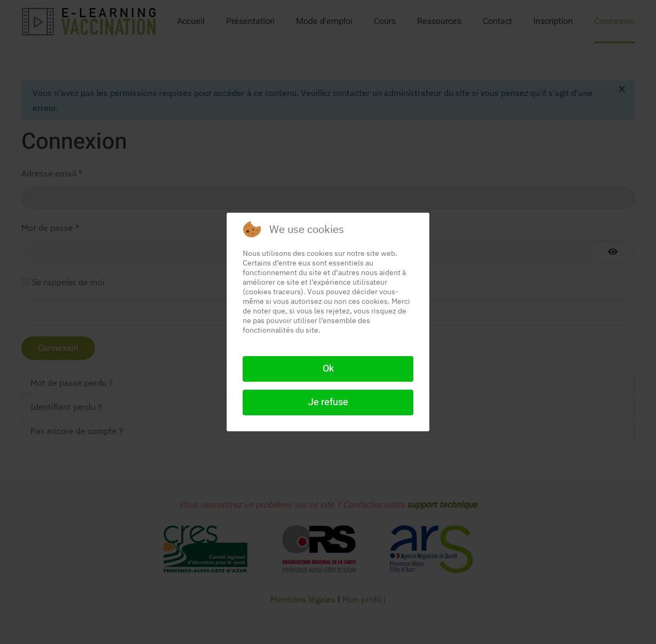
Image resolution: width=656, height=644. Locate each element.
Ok (328, 369)
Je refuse (328, 402)
